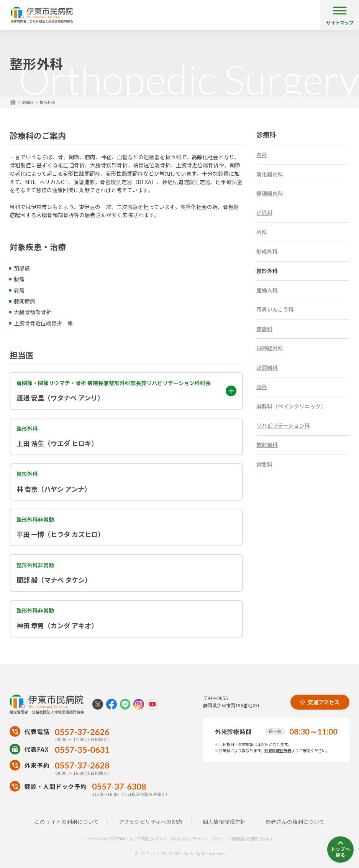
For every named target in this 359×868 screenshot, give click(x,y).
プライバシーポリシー (208, 839)
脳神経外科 (270, 348)
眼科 (262, 387)
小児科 (264, 212)
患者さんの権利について (295, 822)
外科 (262, 232)
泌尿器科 (267, 367)
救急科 (264, 464)
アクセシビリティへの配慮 (151, 822)
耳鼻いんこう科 (275, 309)
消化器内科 (270, 174)
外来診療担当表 (278, 750)
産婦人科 (267, 290)
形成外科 (267, 251)
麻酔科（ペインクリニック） (291, 406)
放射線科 (267, 445)
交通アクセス (320, 702)
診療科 (28, 102)
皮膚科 (264, 329)
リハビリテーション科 (283, 425)
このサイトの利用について (67, 822)
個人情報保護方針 (224, 822)
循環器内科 (270, 193)
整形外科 (267, 271)
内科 (262, 155)
